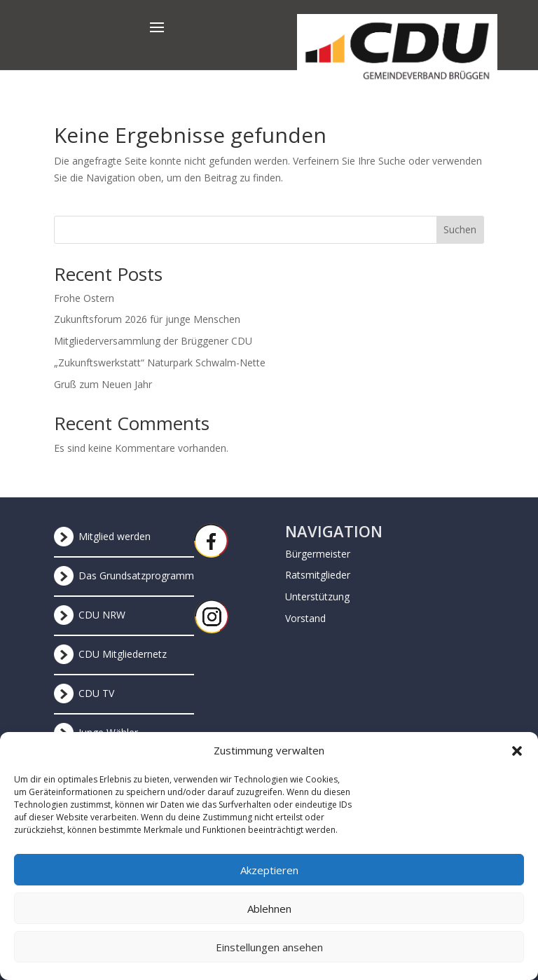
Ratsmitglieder (318, 575)
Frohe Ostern (84, 298)
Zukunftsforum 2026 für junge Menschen (147, 319)
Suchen (460, 229)
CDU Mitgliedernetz (123, 654)
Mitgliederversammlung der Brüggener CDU (153, 341)
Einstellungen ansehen (269, 957)
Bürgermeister (318, 554)
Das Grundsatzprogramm (136, 575)
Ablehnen (269, 918)
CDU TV (96, 693)
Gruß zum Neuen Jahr (103, 384)
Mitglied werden (115, 536)
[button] (517, 761)
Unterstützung (317, 596)
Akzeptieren (269, 880)
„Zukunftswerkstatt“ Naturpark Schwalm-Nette (160, 363)
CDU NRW (102, 615)
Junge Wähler (108, 732)
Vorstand (305, 618)
